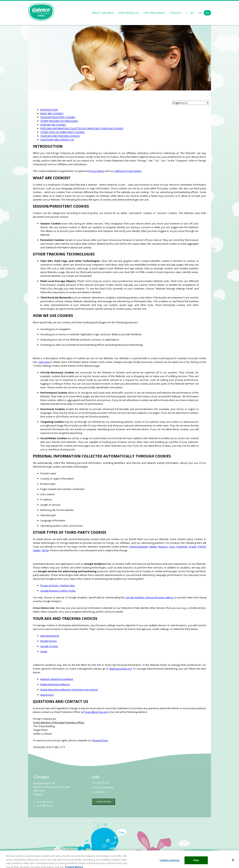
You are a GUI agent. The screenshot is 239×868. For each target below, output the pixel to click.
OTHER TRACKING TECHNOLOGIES (59, 121)
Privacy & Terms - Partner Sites (58, 585)
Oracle (193, 547)
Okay (196, 863)
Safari (44, 651)
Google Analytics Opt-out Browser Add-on (150, 597)
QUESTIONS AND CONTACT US (57, 140)
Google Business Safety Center (58, 591)
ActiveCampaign (139, 547)
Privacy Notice (96, 171)
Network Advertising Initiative (57, 679)
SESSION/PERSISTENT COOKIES (58, 117)
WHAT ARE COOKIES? (52, 113)
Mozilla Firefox (49, 641)
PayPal (202, 547)
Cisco (172, 547)
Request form (100, 740)
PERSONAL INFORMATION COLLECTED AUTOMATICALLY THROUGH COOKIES (82, 128)
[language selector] (191, 103)
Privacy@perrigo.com (96, 712)
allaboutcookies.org (120, 669)
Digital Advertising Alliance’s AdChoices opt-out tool (69, 690)
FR (200, 13)
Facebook (182, 547)
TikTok (45, 550)
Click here (44, 362)
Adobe (153, 547)
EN (207, 13)
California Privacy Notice (128, 171)
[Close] (233, 863)
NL (192, 13)
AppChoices (47, 695)
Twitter (37, 550)
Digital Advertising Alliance (55, 684)
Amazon (163, 547)
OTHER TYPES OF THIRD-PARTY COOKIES (63, 132)
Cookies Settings (104, 802)
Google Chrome (49, 646)
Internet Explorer (50, 636)
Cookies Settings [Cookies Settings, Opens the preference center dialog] (170, 863)
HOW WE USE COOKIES (53, 125)
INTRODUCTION (49, 110)
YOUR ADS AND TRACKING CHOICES (60, 136)
